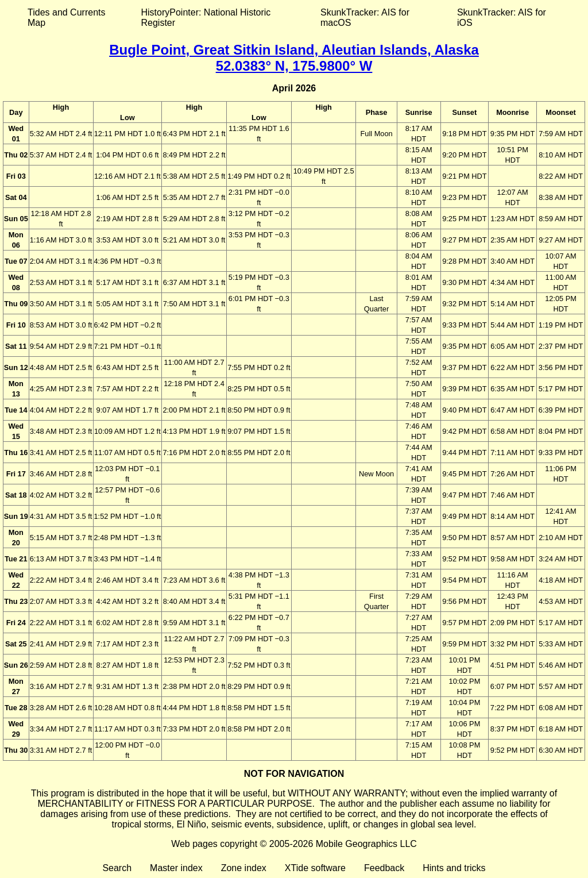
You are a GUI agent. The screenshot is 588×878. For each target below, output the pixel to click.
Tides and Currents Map (66, 18)
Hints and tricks (454, 868)
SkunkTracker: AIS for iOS (502, 18)
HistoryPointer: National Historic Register (206, 18)
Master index (176, 868)
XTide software (315, 868)
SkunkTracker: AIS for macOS (365, 18)
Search (117, 868)
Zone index (244, 868)
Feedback (384, 868)
